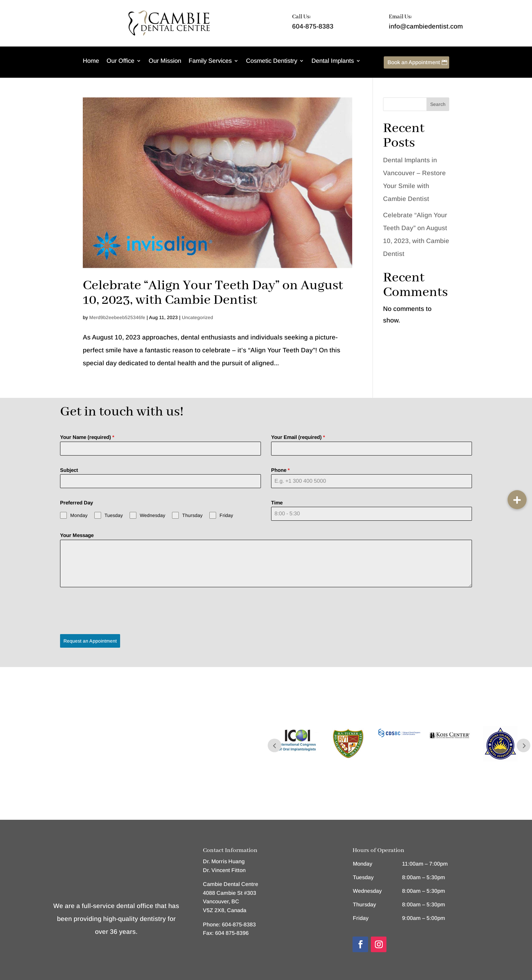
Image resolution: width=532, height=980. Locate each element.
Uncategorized (197, 317)
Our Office (120, 61)
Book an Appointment (414, 62)
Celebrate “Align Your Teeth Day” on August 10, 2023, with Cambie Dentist (213, 293)
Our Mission (165, 61)
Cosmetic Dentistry (272, 61)
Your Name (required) (87, 437)
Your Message (77, 535)
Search (438, 104)
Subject (69, 470)
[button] (517, 500)
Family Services (210, 61)
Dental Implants (333, 61)
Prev (274, 743)
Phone (280, 470)
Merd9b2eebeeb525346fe (117, 317)
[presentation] (112, 611)
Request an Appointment (90, 641)
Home (91, 61)
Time (277, 503)
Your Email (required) (298, 437)
